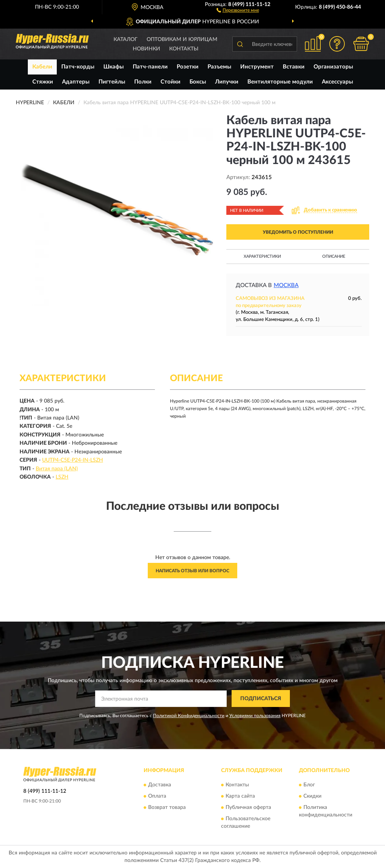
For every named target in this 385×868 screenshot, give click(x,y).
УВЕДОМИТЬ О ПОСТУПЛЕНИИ (298, 232)
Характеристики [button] (262, 256)
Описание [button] (334, 256)
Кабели (42, 67)
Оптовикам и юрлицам (182, 40)
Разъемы (219, 67)
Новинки (146, 49)
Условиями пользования (255, 716)
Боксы (198, 82)
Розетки (188, 67)
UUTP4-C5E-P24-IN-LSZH (73, 460)
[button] (238, 10)
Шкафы (114, 67)
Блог (309, 785)
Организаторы (333, 67)
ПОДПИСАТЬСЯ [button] (261, 699)
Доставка (160, 785)
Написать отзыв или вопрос (192, 571)
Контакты (184, 49)
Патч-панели (150, 67)
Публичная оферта (248, 808)
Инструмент (257, 67)
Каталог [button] (126, 40)
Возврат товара (167, 808)
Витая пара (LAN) (57, 469)
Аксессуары (337, 82)
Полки (143, 82)
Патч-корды (78, 67)
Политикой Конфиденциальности (189, 716)
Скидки (312, 797)
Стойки (171, 82)
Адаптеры (76, 82)
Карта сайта (240, 797)
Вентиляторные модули (280, 82)
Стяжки (43, 82)
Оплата (157, 797)
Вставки (294, 67)
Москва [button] (286, 285)
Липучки (227, 82)
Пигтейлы (112, 82)
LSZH (62, 477)
